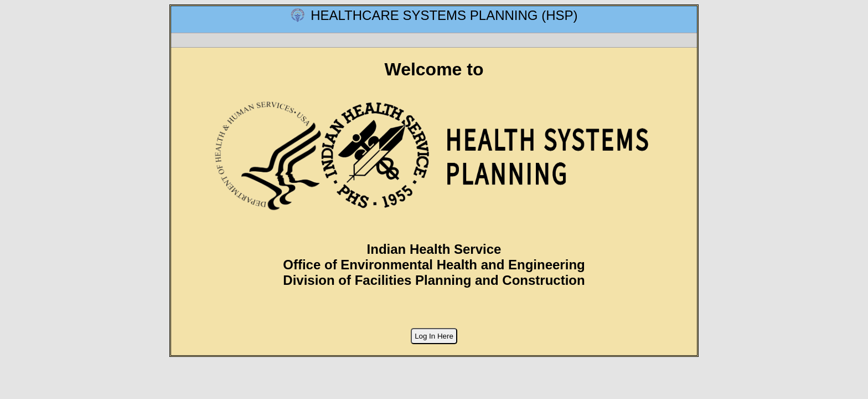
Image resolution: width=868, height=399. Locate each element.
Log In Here (434, 336)
